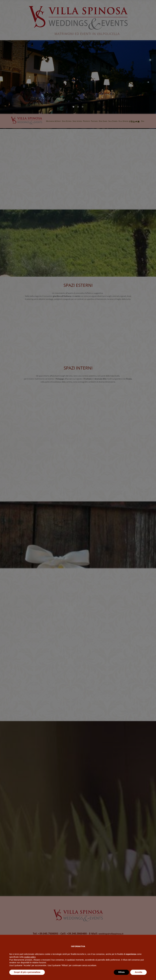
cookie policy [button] (30, 963)
